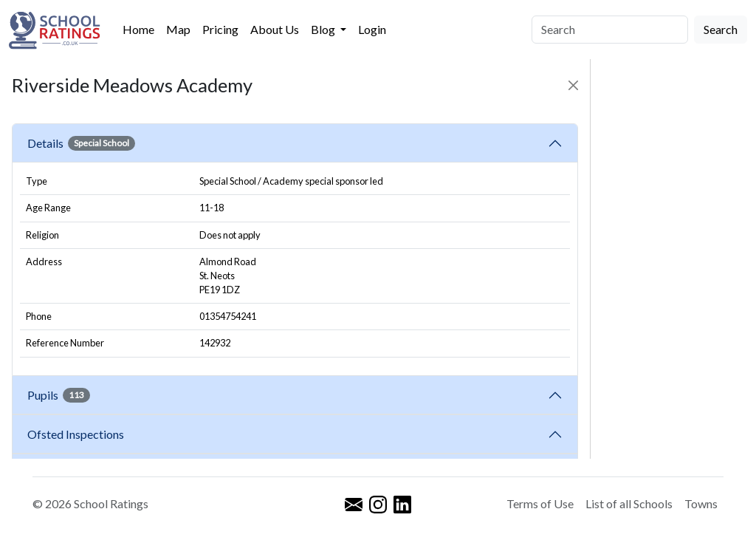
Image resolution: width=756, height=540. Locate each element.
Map (178, 29)
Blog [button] (324, 29)
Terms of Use (540, 503)
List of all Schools (629, 503)
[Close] (573, 85)
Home (138, 29)
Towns (701, 503)
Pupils (59, 395)
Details (81, 143)
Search (721, 29)
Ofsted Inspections (78, 434)
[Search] (610, 30)
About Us (275, 29)
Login (372, 29)
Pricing (220, 29)
